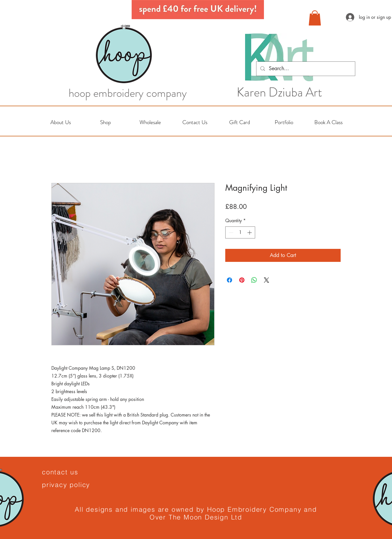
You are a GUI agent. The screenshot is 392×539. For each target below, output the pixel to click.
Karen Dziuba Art (279, 92)
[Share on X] (267, 280)
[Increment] (250, 232)
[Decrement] (230, 232)
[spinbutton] (240, 232)
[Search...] (305, 69)
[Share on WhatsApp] (254, 280)
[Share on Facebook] (229, 280)
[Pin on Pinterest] (242, 280)
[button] (315, 18)
